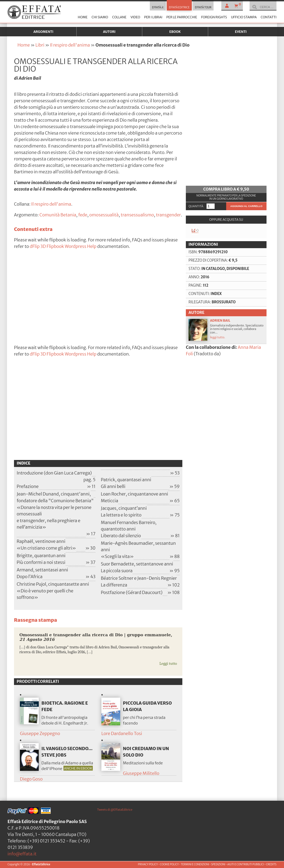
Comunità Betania (58, 215)
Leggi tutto (168, 663)
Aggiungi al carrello (246, 206)
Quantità (196, 206)
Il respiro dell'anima (70, 45)
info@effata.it (22, 854)
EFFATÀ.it (158, 8)
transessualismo (137, 215)
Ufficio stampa (244, 17)
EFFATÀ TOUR (203, 8)
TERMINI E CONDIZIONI (195, 865)
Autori (109, 32)
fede (83, 215)
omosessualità (104, 215)
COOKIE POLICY (169, 865)
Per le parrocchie (182, 17)
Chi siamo (100, 17)
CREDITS (271, 865)
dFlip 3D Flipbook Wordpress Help (63, 246)
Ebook (175, 32)
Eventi (241, 32)
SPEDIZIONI (218, 865)
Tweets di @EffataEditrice (115, 810)
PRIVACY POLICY (148, 865)
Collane (119, 17)
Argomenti (43, 32)
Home (83, 17)
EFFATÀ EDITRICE (179, 8)
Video (135, 17)
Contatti (269, 17)
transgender (168, 215)
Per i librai (153, 17)
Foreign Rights (214, 17)
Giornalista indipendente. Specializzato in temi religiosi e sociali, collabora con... (226, 330)
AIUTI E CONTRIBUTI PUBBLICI (246, 865)
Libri (40, 45)
